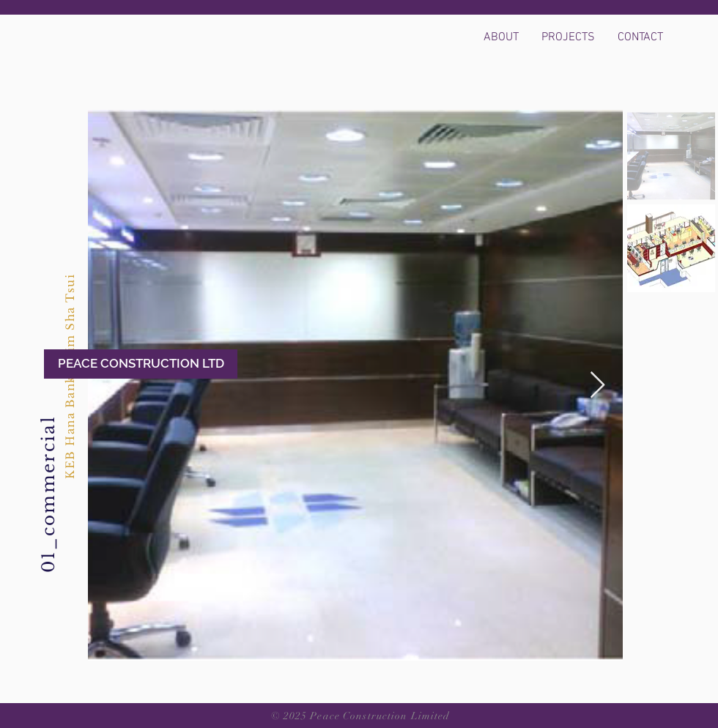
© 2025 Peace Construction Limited (361, 716)
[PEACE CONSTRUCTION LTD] (141, 364)
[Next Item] (597, 386)
